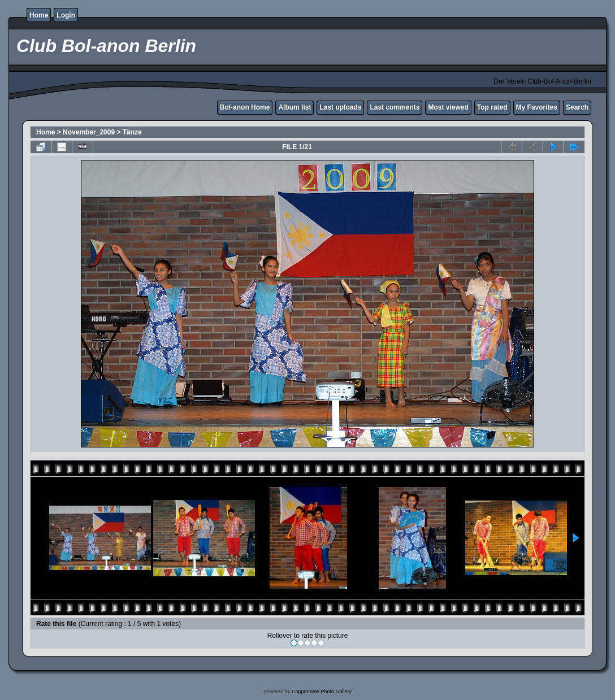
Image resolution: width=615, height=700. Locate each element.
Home (39, 15)
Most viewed (448, 107)
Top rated (492, 107)
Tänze (132, 132)
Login (66, 15)
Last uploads (340, 107)
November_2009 (89, 132)
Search (577, 107)
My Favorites (537, 107)
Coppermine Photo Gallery (322, 692)
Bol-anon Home (245, 107)
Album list (294, 107)
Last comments (395, 107)
